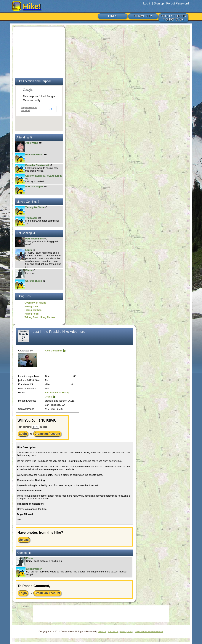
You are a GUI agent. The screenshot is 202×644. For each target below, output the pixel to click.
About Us (102, 632)
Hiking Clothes (33, 310)
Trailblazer (32, 218)
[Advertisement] (38, 52)
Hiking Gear (31, 306)
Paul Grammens (35, 239)
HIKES (113, 16)
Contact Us (113, 632)
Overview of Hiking (35, 303)
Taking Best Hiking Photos (40, 317)
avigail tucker (34, 569)
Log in (147, 3)
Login (23, 434)
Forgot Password (178, 3)
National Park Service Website (149, 632)
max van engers (34, 186)
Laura (29, 250)
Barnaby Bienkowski (37, 165)
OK (50, 109)
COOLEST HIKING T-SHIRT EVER (173, 18)
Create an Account (47, 434)
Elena (29, 270)
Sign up (159, 3)
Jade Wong (32, 143)
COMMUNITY (143, 16)
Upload (24, 540)
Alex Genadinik (54, 351)
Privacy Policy (127, 632)
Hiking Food (32, 314)
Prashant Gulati (34, 155)
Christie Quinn (34, 281)
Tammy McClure (35, 207)
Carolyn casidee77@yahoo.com (43, 176)
